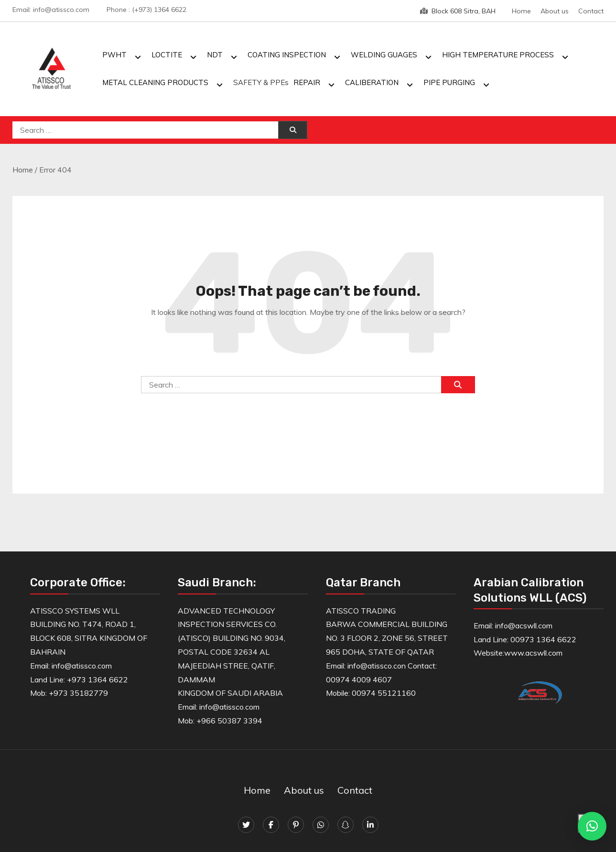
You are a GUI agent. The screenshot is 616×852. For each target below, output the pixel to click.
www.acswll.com (533, 653)
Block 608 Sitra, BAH (458, 11)
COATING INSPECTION (287, 55)
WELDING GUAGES (384, 55)
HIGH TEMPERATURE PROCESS (498, 55)
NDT (215, 55)
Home (521, 11)
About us (555, 11)
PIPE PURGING (449, 82)
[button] (592, 826)
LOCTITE (167, 55)
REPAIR (307, 82)
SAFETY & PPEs (261, 82)
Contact (591, 11)
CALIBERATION (372, 82)
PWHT (114, 55)
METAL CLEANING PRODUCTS (155, 82)
